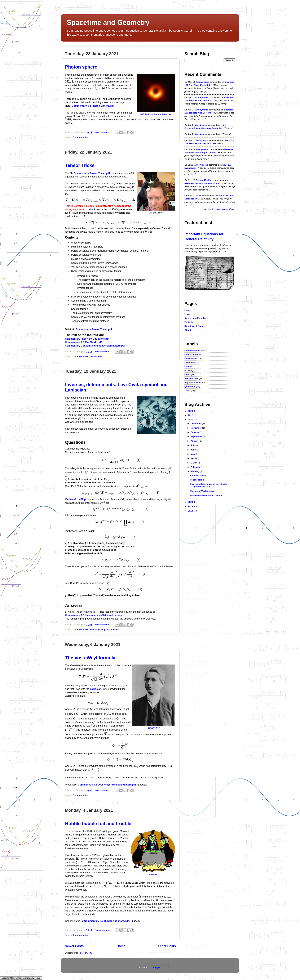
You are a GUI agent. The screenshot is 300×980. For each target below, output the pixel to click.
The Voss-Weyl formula (90, 658)
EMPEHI (153, 875)
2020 (191, 502)
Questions (190, 386)
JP (197, 196)
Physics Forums (110, 629)
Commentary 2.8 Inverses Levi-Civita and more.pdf (95, 615)
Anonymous (202, 82)
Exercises (95, 629)
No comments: (103, 132)
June (194, 450)
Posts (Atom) (85, 953)
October (195, 432)
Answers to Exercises (196, 318)
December (196, 423)
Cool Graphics (192, 354)
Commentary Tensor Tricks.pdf (92, 173)
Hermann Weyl (153, 728)
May (193, 454)
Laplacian (96, 689)
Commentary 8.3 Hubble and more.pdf (106, 921)
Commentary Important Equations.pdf (87, 339)
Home (121, 946)
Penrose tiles (191, 378)
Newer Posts (74, 946)
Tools (187, 390)
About (188, 330)
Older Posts (167, 946)
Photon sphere (81, 67)
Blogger (156, 967)
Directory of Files (194, 326)
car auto (200, 125)
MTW (187, 370)
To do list (189, 322)
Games (188, 367)
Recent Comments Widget (223, 209)
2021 (191, 420)
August (195, 441)
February (196, 467)
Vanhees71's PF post (77, 499)
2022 (191, 415)
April (193, 458)
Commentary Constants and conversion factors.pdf (95, 346)
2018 (191, 511)
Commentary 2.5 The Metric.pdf (83, 342)
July (193, 445)
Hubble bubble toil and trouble (98, 823)
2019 (191, 506)
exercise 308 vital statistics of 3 (202, 183)
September (197, 436)
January (195, 471)
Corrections (96, 356)
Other (187, 374)
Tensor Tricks (80, 165)
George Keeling (204, 180)
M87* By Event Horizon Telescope (156, 114)
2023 (191, 411)
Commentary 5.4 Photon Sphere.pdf (93, 106)
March (194, 463)
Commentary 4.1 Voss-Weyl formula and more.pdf (107, 785)
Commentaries (81, 137)
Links (187, 314)
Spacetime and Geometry (108, 22)
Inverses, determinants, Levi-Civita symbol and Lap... (208, 485)
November (196, 428)
